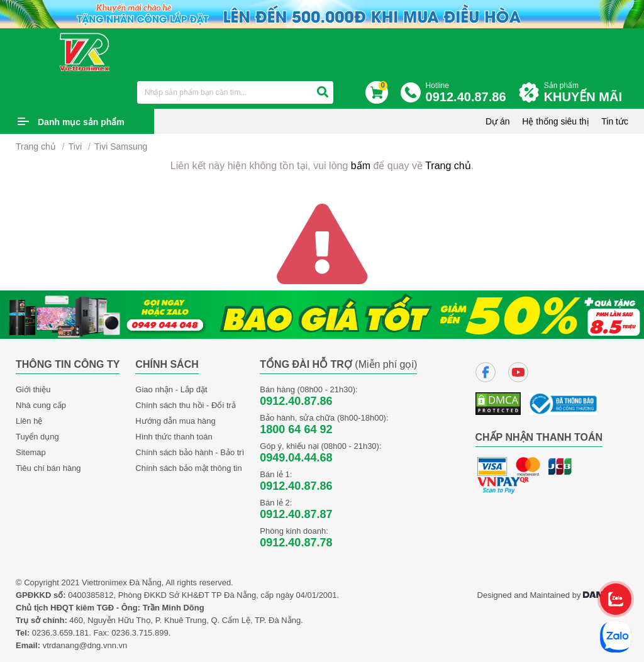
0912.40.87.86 (296, 401)
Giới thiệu (33, 389)
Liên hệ (29, 421)
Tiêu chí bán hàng (48, 468)
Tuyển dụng (37, 437)
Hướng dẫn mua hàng (175, 421)
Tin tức (615, 121)
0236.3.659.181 (60, 633)
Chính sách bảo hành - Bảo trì (190, 452)
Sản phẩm (586, 93)
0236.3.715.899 (140, 633)
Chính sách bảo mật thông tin (188, 468)
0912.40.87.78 (296, 543)
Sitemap (31, 452)
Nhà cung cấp (41, 405)
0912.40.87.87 (296, 514)
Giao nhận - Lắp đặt (171, 389)
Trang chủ (36, 146)
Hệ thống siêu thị (555, 121)
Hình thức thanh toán (174, 437)
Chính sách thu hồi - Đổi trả (186, 405)
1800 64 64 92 (296, 429)
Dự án (498, 121)
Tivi (75, 146)
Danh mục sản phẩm (81, 122)
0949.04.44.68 (296, 458)
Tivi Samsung (121, 146)
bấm (361, 166)
